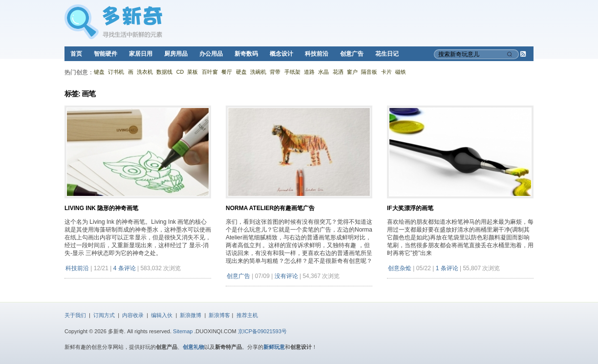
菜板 (192, 72)
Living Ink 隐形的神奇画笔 (101, 208)
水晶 (323, 72)
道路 (309, 72)
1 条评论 (447, 268)
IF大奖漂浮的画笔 (410, 208)
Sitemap (183, 331)
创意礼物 (193, 347)
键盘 (99, 72)
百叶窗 (210, 72)
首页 (76, 54)
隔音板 (369, 72)
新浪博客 (219, 315)
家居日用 (141, 54)
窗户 (352, 72)
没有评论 (286, 276)
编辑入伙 (162, 315)
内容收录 (133, 315)
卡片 (386, 72)
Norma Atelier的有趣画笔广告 (270, 208)
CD (180, 72)
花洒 (338, 72)
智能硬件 (106, 54)
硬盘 (241, 72)
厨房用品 (176, 54)
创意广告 (352, 54)
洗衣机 (145, 72)
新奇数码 (246, 54)
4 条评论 (125, 268)
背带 (275, 72)
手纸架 (292, 72)
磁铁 (401, 72)
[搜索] (511, 54)
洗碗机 (258, 72)
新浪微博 (191, 315)
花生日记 (387, 54)
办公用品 (211, 54)
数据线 (164, 72)
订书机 (116, 72)
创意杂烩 (400, 268)
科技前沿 (317, 54)
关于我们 (75, 315)
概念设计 (281, 54)
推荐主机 (247, 315)
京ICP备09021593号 (262, 331)
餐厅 (227, 72)
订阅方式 (104, 315)
